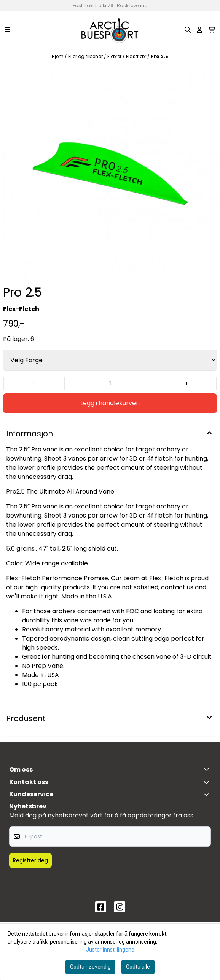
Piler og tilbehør (86, 56)
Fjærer (115, 56)
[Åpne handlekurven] (212, 30)
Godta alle (138, 967)
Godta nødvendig (90, 967)
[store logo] (110, 30)
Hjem (58, 56)
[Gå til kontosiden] (199, 30)
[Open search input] (188, 30)
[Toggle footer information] (208, 769)
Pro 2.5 (159, 56)
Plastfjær (137, 56)
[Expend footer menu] (208, 794)
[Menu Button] (8, 30)
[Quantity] (110, 383)
